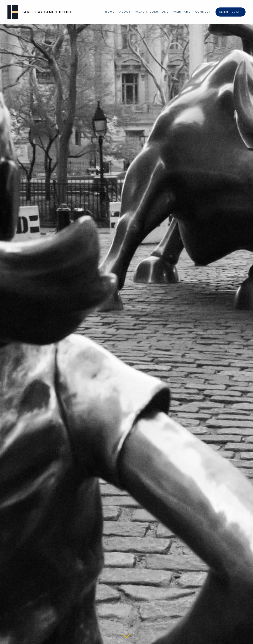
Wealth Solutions (152, 12)
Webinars (182, 12)
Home (110, 12)
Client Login (230, 12)
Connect (203, 12)
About (125, 12)
